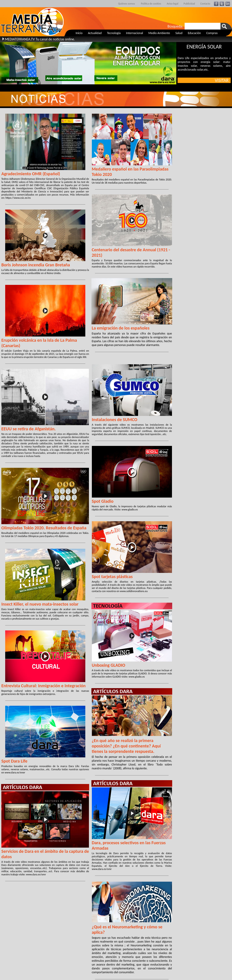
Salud (179, 33)
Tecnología (114, 33)
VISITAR (223, 80)
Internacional (135, 33)
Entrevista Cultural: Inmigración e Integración (43, 686)
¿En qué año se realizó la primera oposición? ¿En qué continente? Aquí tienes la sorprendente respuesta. (126, 746)
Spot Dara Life (14, 761)
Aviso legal (173, 4)
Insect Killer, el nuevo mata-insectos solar (40, 604)
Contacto (205, 4)
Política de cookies (151, 4)
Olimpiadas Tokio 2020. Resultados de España (44, 528)
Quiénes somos (126, 4)
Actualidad (95, 33)
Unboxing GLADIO (108, 665)
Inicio (79, 33)
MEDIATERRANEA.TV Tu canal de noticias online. (40, 39)
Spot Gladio (102, 501)
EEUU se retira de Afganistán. (29, 429)
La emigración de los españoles (121, 328)
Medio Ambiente (159, 33)
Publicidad (189, 4)
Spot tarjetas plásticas (112, 576)
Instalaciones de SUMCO (114, 420)
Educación (194, 33)
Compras (212, 33)
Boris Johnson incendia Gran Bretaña (36, 265)
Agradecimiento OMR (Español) (31, 174)
